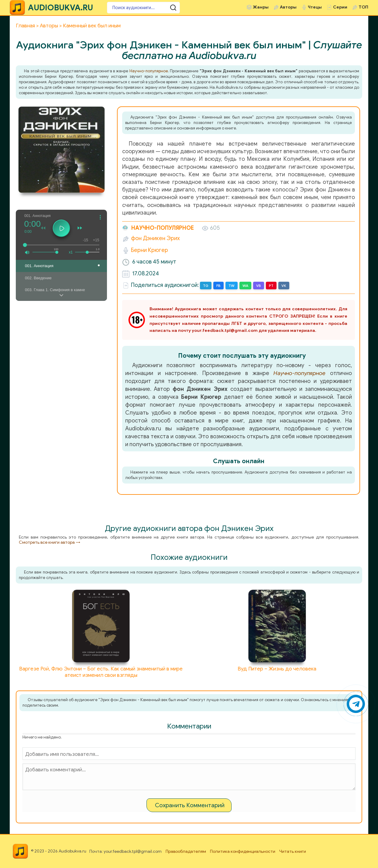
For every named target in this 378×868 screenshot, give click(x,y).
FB (218, 286)
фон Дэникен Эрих (155, 238)
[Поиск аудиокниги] (143, 8)
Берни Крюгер (149, 250)
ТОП (363, 7)
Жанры (261, 7)
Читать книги (293, 851)
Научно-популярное (149, 71)
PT (271, 286)
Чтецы (315, 7)
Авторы (288, 7)
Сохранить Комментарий (190, 805)
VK (284, 286)
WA (245, 286)
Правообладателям (186, 851)
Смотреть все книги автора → (50, 542)
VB (259, 286)
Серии (340, 7)
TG (206, 286)
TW (232, 286)
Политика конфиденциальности (243, 851)
